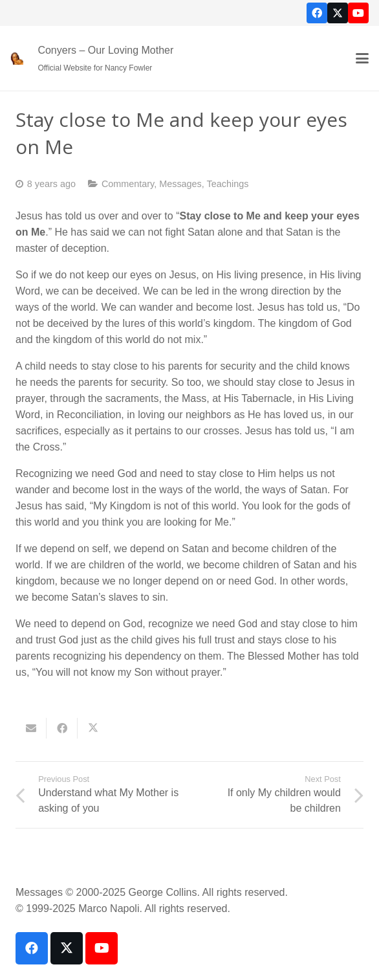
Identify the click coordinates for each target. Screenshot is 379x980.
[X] (338, 13)
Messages (180, 184)
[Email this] (31, 728)
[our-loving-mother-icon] (17, 58)
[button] (362, 58)
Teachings (228, 184)
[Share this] (62, 728)
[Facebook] (317, 13)
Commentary (128, 184)
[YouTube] (358, 13)
